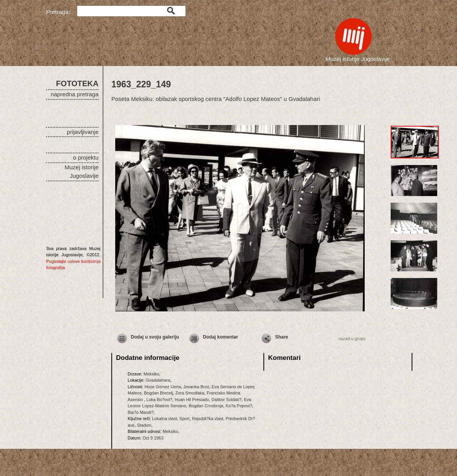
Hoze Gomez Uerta (163, 387)
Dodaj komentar (221, 337)
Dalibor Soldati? (227, 400)
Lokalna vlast (164, 419)
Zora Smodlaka (190, 393)
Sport (184, 419)
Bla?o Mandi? (141, 412)
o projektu (86, 157)
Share (281, 337)
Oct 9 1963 (153, 438)
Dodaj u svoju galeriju (155, 337)
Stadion (144, 425)
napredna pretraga (75, 94)
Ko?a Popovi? (239, 406)
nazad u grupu (352, 339)
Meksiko (151, 374)
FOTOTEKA (77, 83)
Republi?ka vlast (208, 419)
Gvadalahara (158, 380)
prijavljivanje (83, 132)
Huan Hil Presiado (192, 400)
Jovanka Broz (196, 387)
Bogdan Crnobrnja (206, 406)
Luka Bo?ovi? (159, 400)
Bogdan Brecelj (158, 393)
